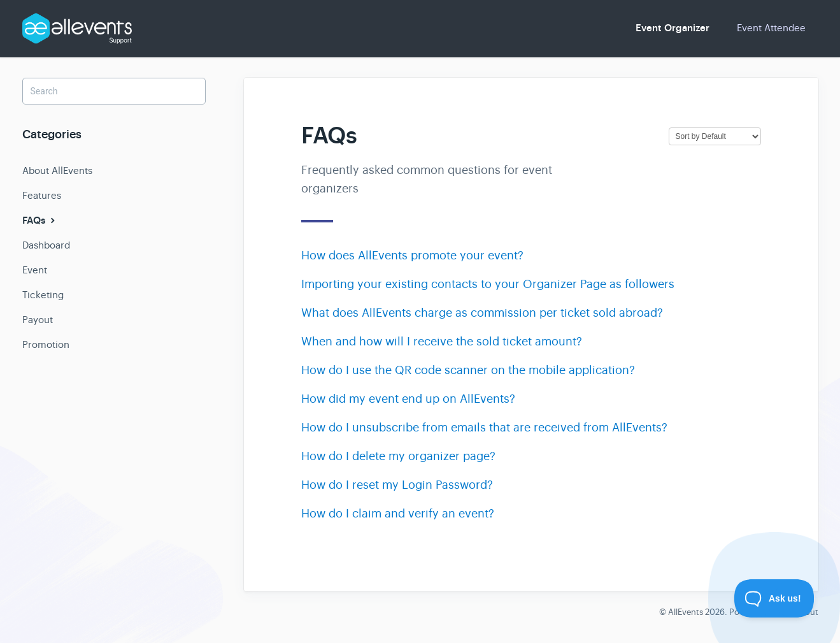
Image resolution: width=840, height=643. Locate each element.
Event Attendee (771, 28)
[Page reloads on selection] (715, 136)
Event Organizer (673, 28)
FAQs (40, 220)
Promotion (46, 344)
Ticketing (43, 295)
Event (35, 270)
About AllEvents (57, 170)
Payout (38, 320)
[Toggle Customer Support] (774, 598)
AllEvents (686, 612)
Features (42, 195)
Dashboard (46, 245)
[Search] (114, 91)
